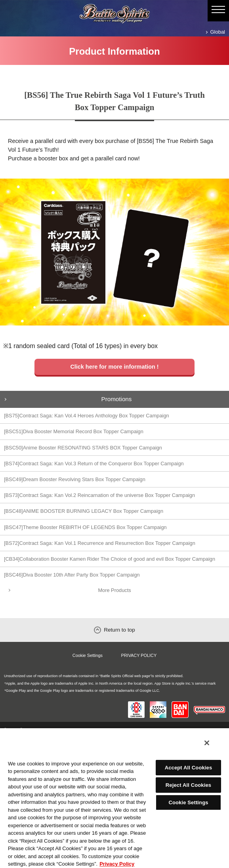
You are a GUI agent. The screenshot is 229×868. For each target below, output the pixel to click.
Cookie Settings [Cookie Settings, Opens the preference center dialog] (188, 802)
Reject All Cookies (188, 785)
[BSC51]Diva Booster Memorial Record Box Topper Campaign (74, 431)
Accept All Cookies (189, 768)
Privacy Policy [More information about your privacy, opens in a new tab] (117, 864)
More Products (114, 590)
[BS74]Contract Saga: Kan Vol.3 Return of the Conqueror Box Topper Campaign (94, 464)
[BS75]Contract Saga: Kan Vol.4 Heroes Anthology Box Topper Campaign (87, 416)
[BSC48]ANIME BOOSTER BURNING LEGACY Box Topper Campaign (84, 511)
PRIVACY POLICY (139, 655)
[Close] (207, 743)
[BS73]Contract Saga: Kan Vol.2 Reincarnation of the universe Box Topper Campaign (99, 495)
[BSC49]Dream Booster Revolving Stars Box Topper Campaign (75, 479)
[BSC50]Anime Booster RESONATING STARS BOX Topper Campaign (83, 448)
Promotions (117, 399)
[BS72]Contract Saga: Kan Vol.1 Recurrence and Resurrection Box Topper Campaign (100, 543)
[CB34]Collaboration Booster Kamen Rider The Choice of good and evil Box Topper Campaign (110, 559)
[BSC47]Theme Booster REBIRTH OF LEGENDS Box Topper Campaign (85, 527)
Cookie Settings (88, 655)
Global (218, 32)
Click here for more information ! (114, 367)
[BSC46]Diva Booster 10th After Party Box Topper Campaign (72, 575)
